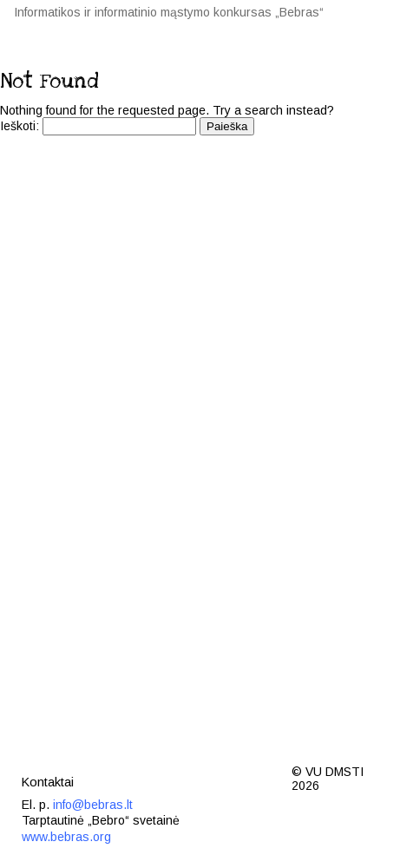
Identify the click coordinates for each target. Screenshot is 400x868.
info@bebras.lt (93, 805)
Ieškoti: (20, 126)
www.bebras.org (66, 837)
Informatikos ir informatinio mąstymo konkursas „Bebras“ (169, 12)
